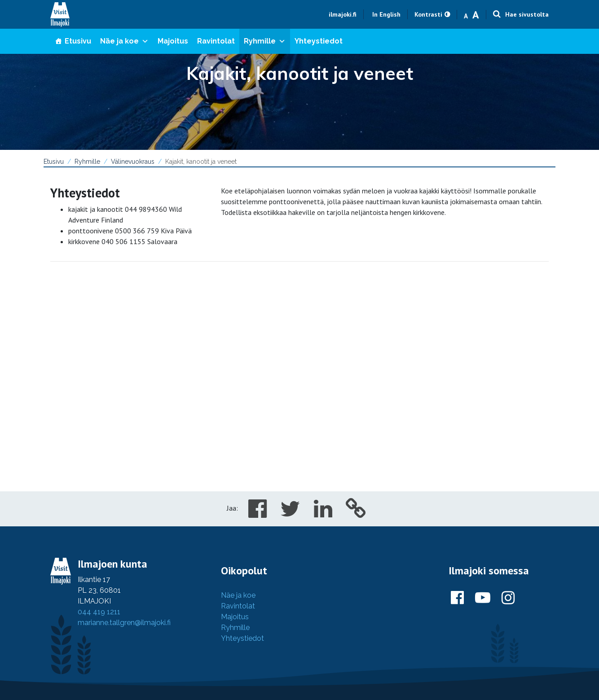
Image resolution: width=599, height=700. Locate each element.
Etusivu (78, 41)
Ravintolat (216, 41)
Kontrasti (428, 14)
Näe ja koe (124, 41)
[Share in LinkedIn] (323, 514)
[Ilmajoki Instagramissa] (508, 598)
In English (386, 14)
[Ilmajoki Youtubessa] (483, 598)
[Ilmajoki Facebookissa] (457, 598)
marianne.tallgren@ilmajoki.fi (124, 623)
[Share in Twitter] (290, 514)
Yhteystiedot (319, 41)
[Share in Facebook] (258, 514)
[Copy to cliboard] (356, 514)
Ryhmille (265, 41)
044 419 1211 (99, 612)
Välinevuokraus (133, 162)
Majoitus (173, 41)
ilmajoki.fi (343, 14)
